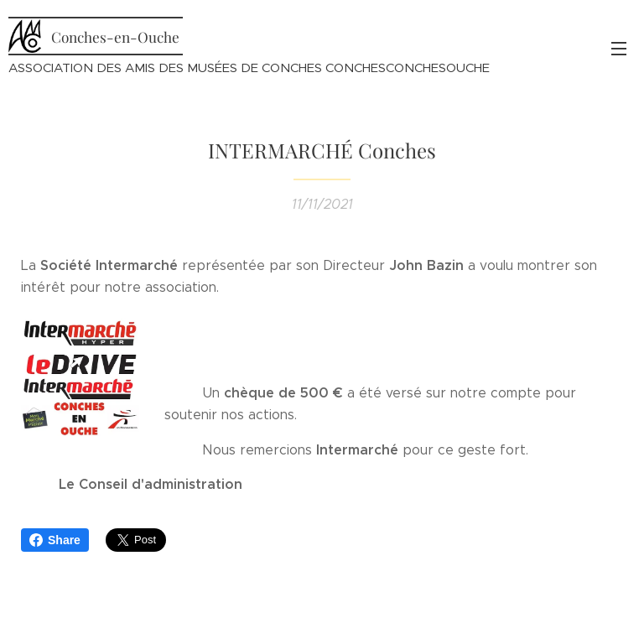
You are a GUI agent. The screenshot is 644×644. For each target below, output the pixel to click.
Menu (619, 49)
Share (55, 540)
